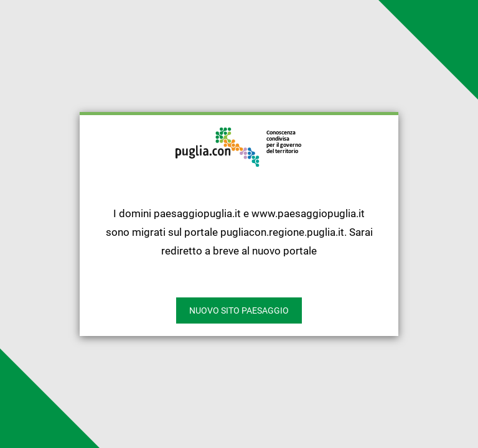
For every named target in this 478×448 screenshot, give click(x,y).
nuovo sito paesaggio (239, 310)
